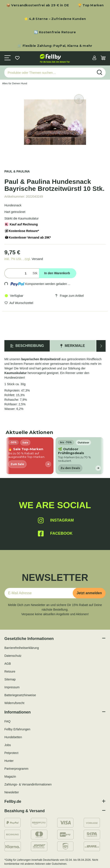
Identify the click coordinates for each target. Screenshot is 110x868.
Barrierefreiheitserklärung (22, 648)
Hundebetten (13, 737)
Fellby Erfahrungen (17, 729)
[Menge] (18, 273)
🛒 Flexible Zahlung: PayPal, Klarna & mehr (55, 46)
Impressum (12, 687)
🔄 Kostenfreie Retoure (55, 32)
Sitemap (10, 679)
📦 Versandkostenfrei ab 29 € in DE (38, 5)
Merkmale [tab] (73, 346)
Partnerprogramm (16, 769)
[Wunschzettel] (17, 58)
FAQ (7, 721)
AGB (8, 664)
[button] (94, 58)
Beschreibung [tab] (27, 346)
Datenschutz (13, 656)
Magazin (10, 777)
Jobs (8, 745)
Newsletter (12, 792)
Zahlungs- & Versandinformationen (28, 784)
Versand (37, 259)
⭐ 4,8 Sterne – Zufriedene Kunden (55, 19)
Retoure (10, 671)
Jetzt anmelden (89, 593)
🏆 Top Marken (91, 5)
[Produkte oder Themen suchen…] (49, 73)
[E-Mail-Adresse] (40, 593)
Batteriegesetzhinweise (20, 695)
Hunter (9, 761)
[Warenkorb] (103, 58)
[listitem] (30, 456)
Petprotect (11, 753)
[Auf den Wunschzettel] (79, 99)
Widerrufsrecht (14, 703)
